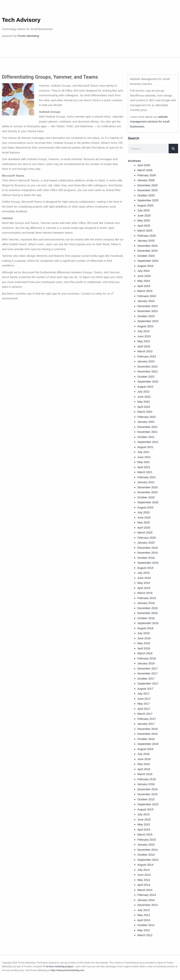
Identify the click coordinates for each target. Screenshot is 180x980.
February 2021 (147, 477)
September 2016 (148, 744)
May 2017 (144, 704)
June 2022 (144, 397)
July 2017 (143, 694)
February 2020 (147, 538)
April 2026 (144, 165)
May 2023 (144, 341)
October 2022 (146, 377)
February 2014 (147, 895)
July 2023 (143, 331)
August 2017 (145, 689)
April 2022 (144, 407)
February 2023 (147, 356)
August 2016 (145, 749)
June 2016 (144, 759)
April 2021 (144, 467)
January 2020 (146, 543)
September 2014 (148, 860)
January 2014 (146, 900)
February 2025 (147, 236)
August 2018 (145, 628)
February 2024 (147, 296)
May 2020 (144, 522)
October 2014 (146, 855)
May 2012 (144, 930)
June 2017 (144, 699)
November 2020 (147, 492)
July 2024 (143, 271)
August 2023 (145, 326)
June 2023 (144, 336)
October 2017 (146, 678)
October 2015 (146, 799)
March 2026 (145, 170)
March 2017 (145, 714)
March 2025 (145, 230)
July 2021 (143, 452)
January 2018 (146, 663)
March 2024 (145, 291)
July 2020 (143, 512)
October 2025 (146, 195)
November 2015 (147, 794)
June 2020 (144, 517)
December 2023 (147, 306)
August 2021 (145, 447)
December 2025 (147, 185)
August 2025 (145, 205)
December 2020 (147, 487)
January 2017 (146, 724)
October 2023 (146, 316)
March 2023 (145, 351)
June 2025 (144, 215)
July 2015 (143, 814)
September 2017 (148, 683)
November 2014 (147, 850)
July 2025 (143, 210)
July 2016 (143, 754)
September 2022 (148, 381)
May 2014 (144, 880)
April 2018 (144, 648)
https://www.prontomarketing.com (67, 970)
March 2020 (145, 532)
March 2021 (145, 472)
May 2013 (144, 915)
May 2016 (144, 764)
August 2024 (145, 266)
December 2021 (147, 427)
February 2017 (147, 719)
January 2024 (146, 301)
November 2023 (147, 311)
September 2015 (148, 804)
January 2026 (146, 180)
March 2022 (145, 412)
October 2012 (146, 925)
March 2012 (145, 935)
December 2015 (147, 789)
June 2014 (144, 875)
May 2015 (144, 824)
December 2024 (147, 246)
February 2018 (147, 658)
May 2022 (144, 402)
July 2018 (143, 633)
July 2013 (143, 910)
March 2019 (145, 593)
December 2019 (147, 548)
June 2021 (144, 457)
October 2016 (146, 739)
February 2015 (147, 840)
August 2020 (145, 507)
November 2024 (147, 251)
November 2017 (147, 673)
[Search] (173, 149)
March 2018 (145, 653)
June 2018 (144, 638)
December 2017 (147, 668)
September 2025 (148, 200)
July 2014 (143, 870)
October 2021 (146, 437)
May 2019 (144, 583)
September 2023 (148, 321)
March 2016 (145, 774)
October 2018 (146, 618)
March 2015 (145, 834)
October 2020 (146, 497)
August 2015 (145, 809)
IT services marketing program (58, 967)
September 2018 (148, 623)
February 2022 (147, 417)
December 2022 (147, 366)
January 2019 (146, 603)
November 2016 (147, 734)
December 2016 (147, 729)
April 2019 (144, 588)
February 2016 (147, 779)
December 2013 (147, 905)
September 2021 (148, 442)
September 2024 (148, 261)
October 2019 (146, 558)
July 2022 (143, 392)
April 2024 (144, 286)
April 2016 (144, 769)
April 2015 (144, 829)
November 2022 (147, 371)
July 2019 (143, 573)
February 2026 (147, 175)
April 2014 (144, 885)
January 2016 (146, 784)
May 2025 (144, 220)
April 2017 (144, 709)
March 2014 (145, 890)
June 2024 (144, 276)
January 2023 (146, 361)
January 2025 (146, 241)
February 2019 (147, 598)
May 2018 (144, 643)
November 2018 (147, 613)
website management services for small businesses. (150, 122)
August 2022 (145, 387)
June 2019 (144, 578)
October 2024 (146, 256)
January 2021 (146, 482)
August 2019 (145, 568)
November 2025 (147, 190)
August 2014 (145, 865)
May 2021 (144, 462)
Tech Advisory (21, 20)
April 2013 (144, 920)
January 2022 (146, 422)
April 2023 (144, 346)
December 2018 (147, 608)
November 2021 (147, 432)
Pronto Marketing (28, 36)
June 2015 (144, 819)
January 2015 (146, 844)
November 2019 (147, 553)
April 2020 (144, 528)
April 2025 (144, 226)
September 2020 (148, 502)
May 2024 (144, 281)
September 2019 (148, 563)
